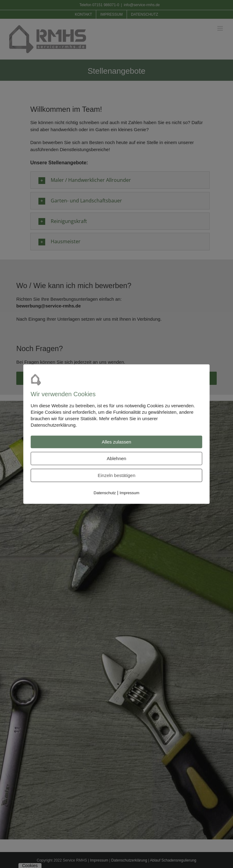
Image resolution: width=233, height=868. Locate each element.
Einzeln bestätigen (117, 475)
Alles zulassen (116, 442)
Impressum (129, 493)
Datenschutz (105, 493)
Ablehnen (116, 458)
